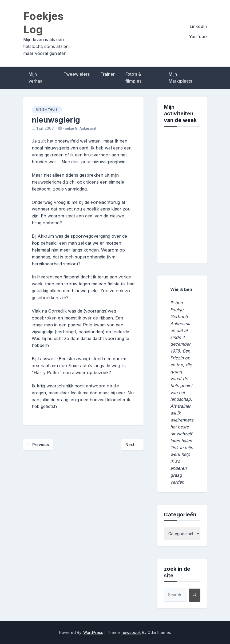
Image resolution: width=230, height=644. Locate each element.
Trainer (108, 74)
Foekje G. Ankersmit (80, 128)
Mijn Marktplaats (180, 78)
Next (132, 445)
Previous (38, 445)
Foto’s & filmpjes (133, 78)
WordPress (93, 632)
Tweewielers (77, 74)
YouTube (198, 37)
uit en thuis (47, 110)
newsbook (131, 632)
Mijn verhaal (36, 78)
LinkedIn (198, 26)
